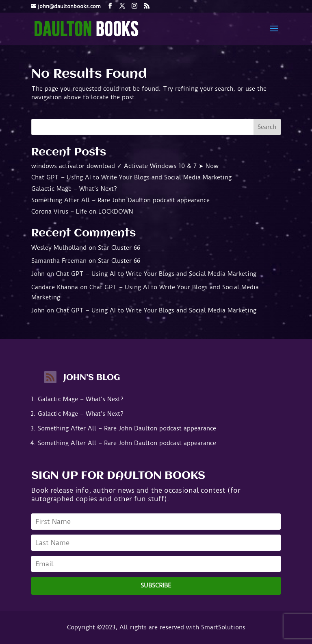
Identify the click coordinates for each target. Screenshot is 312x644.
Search (267, 127)
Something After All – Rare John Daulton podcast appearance (120, 200)
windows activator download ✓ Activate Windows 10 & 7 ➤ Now (125, 166)
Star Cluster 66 (119, 248)
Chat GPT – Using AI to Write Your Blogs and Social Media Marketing (131, 177)
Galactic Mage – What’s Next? (74, 189)
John (38, 274)
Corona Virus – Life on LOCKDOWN (82, 212)
